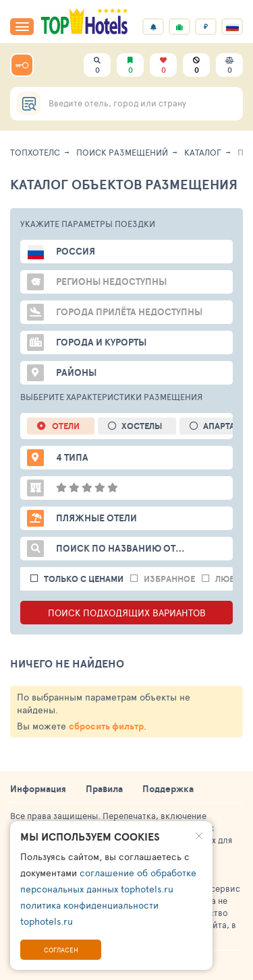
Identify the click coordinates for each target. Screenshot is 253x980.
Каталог (203, 152)
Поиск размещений (122, 152)
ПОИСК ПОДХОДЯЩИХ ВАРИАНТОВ (127, 613)
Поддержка (168, 789)
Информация (38, 789)
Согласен (61, 950)
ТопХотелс (35, 152)
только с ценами (84, 579)
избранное (169, 579)
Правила (104, 789)
